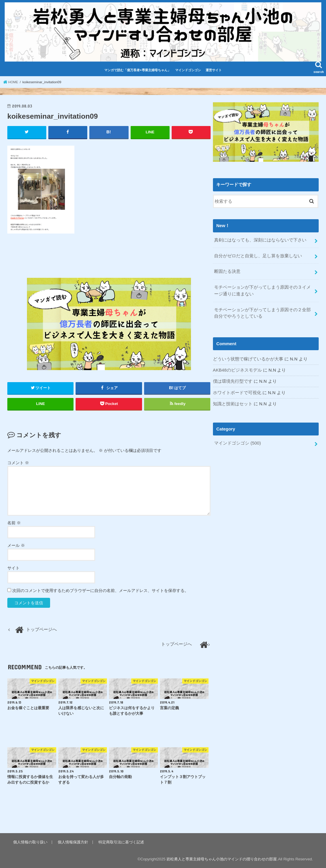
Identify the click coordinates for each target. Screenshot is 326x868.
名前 (14, 523)
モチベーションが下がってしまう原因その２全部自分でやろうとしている (262, 312)
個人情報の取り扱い (30, 842)
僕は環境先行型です (233, 379)
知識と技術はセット (233, 402)
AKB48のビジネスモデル (237, 368)
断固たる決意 (227, 271)
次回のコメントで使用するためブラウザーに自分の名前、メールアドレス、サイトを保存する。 (100, 590)
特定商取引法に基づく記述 (121, 842)
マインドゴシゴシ (188, 70)
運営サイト (214, 70)
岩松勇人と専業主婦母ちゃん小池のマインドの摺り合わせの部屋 (222, 859)
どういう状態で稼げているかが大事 (248, 357)
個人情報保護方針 (73, 842)
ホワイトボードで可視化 (237, 391)
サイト (13, 568)
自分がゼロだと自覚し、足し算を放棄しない (258, 255)
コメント (18, 462)
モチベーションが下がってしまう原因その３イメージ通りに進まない (262, 290)
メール (16, 545)
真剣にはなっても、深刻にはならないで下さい (260, 240)
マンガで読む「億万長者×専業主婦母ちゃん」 (138, 70)
